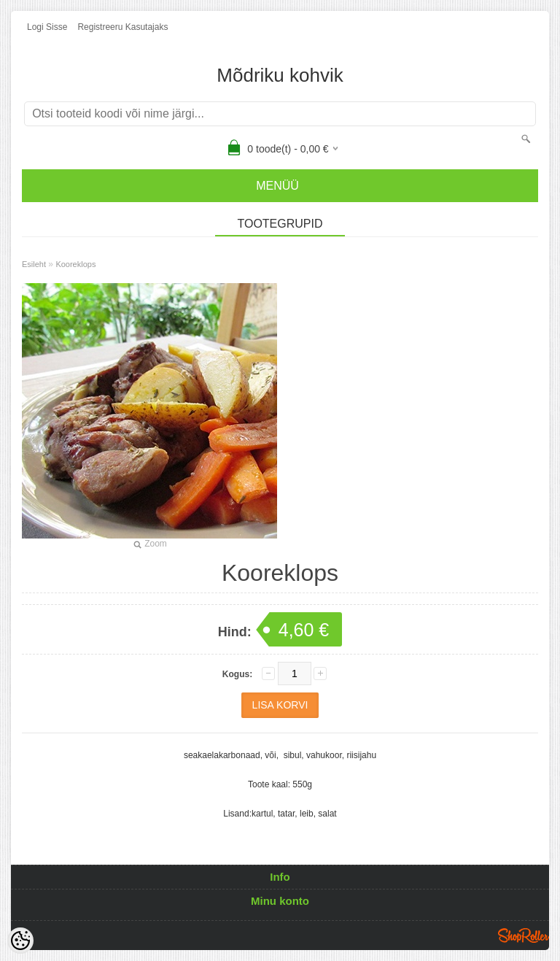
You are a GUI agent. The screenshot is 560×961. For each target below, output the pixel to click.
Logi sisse (47, 27)
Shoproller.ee (524, 935)
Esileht (34, 264)
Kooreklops (75, 264)
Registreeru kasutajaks (122, 27)
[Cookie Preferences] (20, 941)
